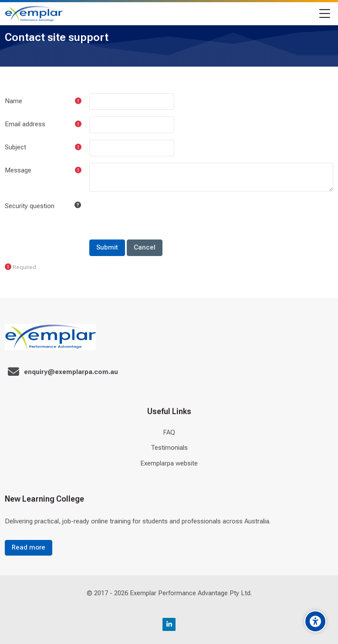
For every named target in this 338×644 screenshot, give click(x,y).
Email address (25, 124)
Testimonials (169, 448)
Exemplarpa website (169, 463)
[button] (78, 205)
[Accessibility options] (315, 621)
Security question (30, 206)
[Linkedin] (169, 624)
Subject (15, 147)
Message (18, 170)
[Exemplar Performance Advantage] (34, 14)
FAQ (169, 432)
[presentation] (155, 215)
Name (14, 101)
